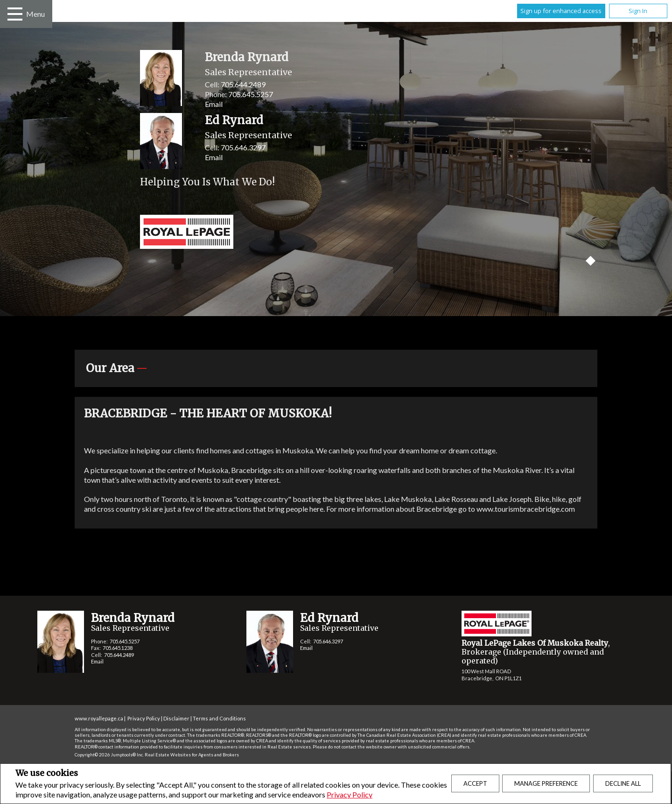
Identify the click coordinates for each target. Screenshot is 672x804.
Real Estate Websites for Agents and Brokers (192, 755)
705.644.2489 (243, 84)
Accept (475, 783)
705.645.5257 (251, 94)
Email (214, 104)
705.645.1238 (118, 648)
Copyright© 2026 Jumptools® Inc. (109, 755)
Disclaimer (176, 718)
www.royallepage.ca (99, 718)
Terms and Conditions (219, 718)
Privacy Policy (350, 794)
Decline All (623, 783)
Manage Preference (546, 783)
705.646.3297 (243, 147)
